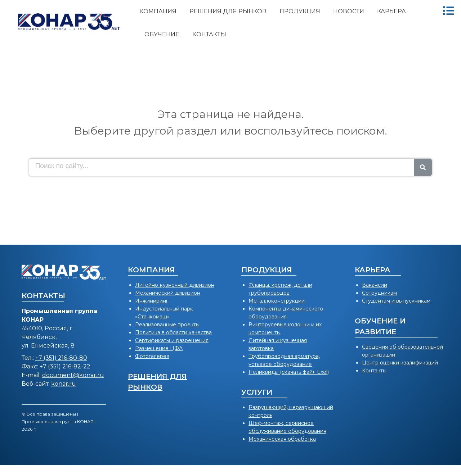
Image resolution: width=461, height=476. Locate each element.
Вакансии (375, 285)
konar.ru (64, 384)
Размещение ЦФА (159, 348)
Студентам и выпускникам (396, 301)
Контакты (374, 371)
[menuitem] (158, 12)
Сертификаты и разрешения (172, 340)
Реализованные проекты (167, 325)
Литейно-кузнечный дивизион (175, 285)
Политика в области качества (173, 332)
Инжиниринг (152, 301)
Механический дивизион (168, 293)
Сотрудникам (379, 293)
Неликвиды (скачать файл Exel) (289, 372)
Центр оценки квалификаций (400, 363)
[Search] (423, 167)
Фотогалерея (152, 356)
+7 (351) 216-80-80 (61, 358)
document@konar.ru (73, 375)
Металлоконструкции (277, 301)
